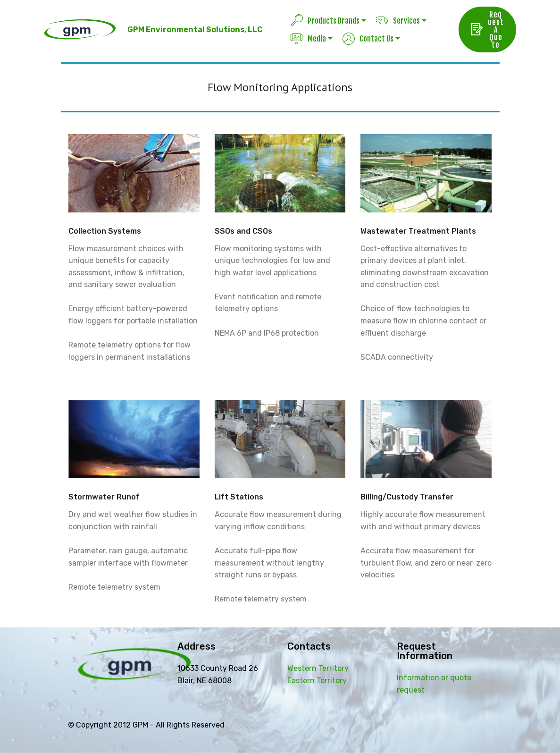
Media (308, 39)
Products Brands (325, 21)
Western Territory (318, 668)
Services (398, 21)
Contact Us (368, 39)
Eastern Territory (317, 681)
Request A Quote (487, 30)
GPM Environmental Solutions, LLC (195, 30)
